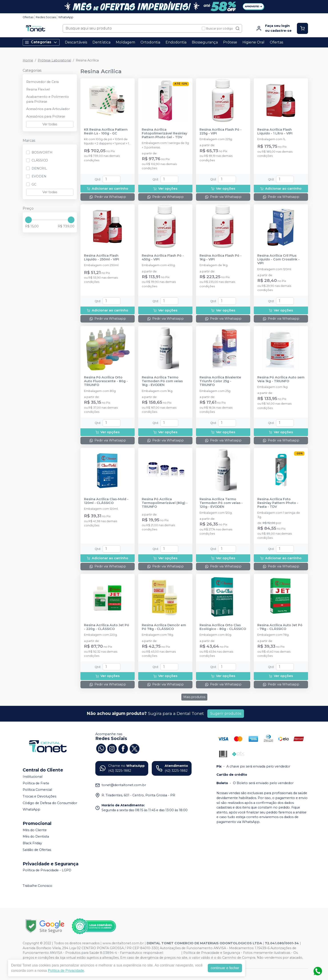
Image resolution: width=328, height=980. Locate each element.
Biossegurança (205, 42)
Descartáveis (76, 42)
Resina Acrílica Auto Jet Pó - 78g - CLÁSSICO (280, 627)
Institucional (33, 777)
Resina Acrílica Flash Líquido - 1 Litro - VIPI (275, 132)
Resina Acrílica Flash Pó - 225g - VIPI (221, 132)
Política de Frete (36, 783)
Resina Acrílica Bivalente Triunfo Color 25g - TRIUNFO (220, 381)
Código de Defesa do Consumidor (50, 803)
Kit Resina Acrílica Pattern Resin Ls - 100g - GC (106, 132)
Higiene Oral (253, 42)
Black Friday (32, 843)
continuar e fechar (225, 968)
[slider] (28, 220)
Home (28, 60)
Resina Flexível (38, 89)
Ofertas (28, 17)
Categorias (41, 42)
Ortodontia (150, 42)
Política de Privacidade (66, 971)
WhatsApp (66, 17)
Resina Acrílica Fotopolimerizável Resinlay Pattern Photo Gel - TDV (164, 134)
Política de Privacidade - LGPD (47, 870)
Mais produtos (194, 697)
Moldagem (125, 42)
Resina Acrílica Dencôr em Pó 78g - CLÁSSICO (164, 627)
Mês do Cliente (35, 830)
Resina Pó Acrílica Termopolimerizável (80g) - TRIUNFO (165, 503)
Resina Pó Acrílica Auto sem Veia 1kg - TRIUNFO (281, 379)
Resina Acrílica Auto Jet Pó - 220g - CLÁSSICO (107, 627)
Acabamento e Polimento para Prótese (48, 99)
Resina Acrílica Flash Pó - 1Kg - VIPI (221, 258)
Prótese (230, 42)
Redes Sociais (46, 17)
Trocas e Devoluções (39, 796)
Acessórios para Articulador (48, 109)
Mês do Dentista (36, 837)
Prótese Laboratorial (54, 60)
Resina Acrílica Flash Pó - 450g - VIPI (163, 258)
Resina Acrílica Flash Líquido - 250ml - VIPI (102, 258)
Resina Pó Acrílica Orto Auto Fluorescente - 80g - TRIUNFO (106, 381)
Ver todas (50, 124)
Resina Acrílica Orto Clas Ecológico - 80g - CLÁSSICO (223, 627)
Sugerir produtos (226, 713)
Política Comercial (37, 790)
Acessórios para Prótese (46, 116)
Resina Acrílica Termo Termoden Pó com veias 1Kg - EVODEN (162, 381)
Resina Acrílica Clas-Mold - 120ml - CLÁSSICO (106, 501)
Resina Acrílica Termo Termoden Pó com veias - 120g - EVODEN (221, 503)
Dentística (101, 42)
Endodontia (176, 42)
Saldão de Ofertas (37, 850)
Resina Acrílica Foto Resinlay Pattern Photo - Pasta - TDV (278, 503)
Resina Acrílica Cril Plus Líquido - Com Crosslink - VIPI (278, 260)
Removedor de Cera (42, 82)
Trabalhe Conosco (37, 886)
